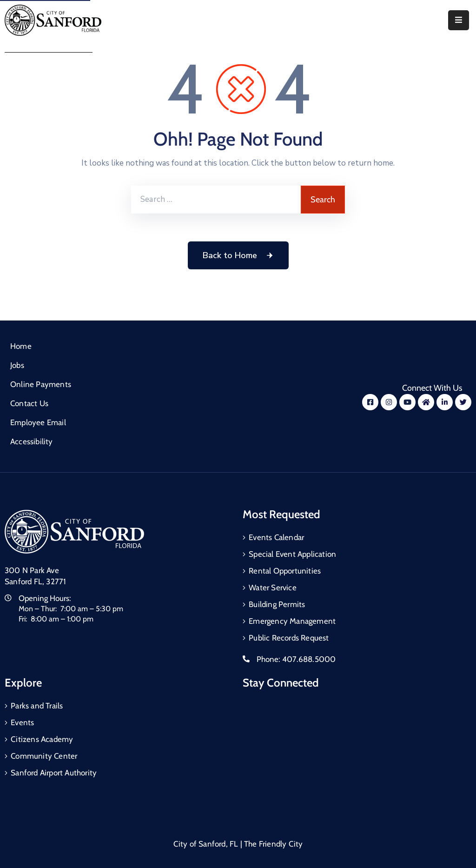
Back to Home (238, 255)
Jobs (17, 365)
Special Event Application (292, 554)
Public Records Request (289, 638)
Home (21, 346)
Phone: (296, 659)
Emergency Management (292, 621)
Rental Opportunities (285, 571)
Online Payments (41, 384)
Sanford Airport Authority (54, 773)
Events (22, 722)
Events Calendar (276, 537)
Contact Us (29, 403)
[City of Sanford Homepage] (74, 531)
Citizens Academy (42, 739)
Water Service (273, 588)
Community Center (44, 756)
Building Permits (277, 604)
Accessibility (32, 441)
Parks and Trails (37, 706)
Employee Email (38, 422)
